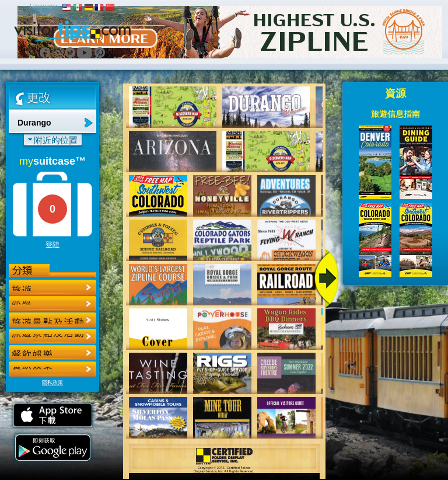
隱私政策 (52, 382)
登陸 (52, 245)
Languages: (45, 6)
